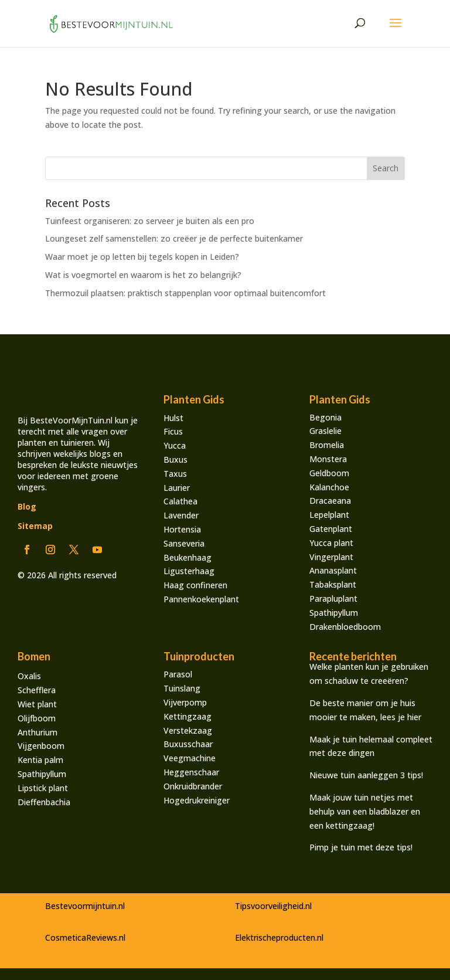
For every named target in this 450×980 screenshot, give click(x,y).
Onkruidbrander (193, 786)
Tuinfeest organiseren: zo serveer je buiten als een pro (150, 221)
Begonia (325, 417)
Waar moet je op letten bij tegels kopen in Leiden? (142, 257)
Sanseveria (184, 543)
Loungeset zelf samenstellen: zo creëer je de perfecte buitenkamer (174, 238)
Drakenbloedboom (345, 627)
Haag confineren (195, 585)
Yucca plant (331, 543)
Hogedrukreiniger (197, 800)
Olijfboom (37, 718)
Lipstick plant (43, 788)
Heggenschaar (191, 772)
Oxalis (29, 676)
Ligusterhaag (189, 571)
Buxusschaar (188, 744)
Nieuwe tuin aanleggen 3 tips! (367, 775)
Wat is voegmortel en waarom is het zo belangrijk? (143, 275)
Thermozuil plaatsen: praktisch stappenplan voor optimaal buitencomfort (185, 293)
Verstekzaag (188, 730)
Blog (27, 506)
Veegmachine (190, 758)
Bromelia (327, 445)
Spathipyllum (334, 613)
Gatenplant (331, 529)
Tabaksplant (333, 584)
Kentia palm (40, 760)
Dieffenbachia (44, 802)
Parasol (178, 674)
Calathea (180, 501)
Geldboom (329, 473)
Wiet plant (37, 704)
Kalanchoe (329, 487)
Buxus (175, 460)
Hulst (173, 418)
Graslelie (325, 431)
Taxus (175, 474)
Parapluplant (333, 598)
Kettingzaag (187, 716)
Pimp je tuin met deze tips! (361, 847)
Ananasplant (333, 570)
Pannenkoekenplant (201, 599)
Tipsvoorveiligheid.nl (273, 906)
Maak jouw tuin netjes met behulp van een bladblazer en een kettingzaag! (365, 811)
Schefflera (37, 690)
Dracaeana (330, 501)
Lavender (181, 515)
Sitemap (35, 526)
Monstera (328, 459)
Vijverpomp (185, 702)
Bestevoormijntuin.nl (85, 906)
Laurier (177, 488)
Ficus (173, 431)
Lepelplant (329, 515)
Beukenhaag (187, 557)
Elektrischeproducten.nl (279, 937)
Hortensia (182, 529)
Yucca (175, 445)
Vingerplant (331, 557)
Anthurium (37, 732)
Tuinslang (182, 688)
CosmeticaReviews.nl (85, 937)
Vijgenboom (41, 746)
